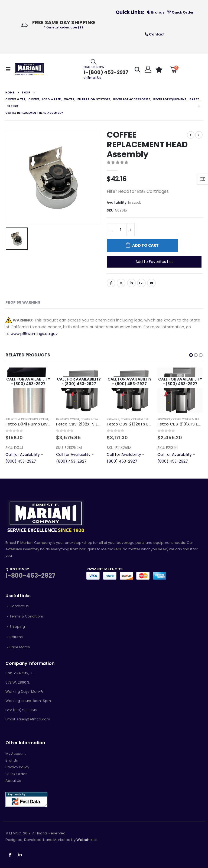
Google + (141, 283)
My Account (16, 754)
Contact (155, 34)
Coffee (44, 419)
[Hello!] (147, 69)
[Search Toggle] (94, 62)
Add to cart (145, 245)
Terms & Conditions (27, 616)
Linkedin (20, 855)
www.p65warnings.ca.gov (34, 334)
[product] (28, 390)
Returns (16, 637)
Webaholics (87, 840)
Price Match (20, 647)
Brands (156, 12)
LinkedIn (131, 283)
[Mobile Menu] (10, 69)
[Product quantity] (121, 230)
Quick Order (180, 12)
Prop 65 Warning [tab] (23, 302)
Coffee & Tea (89, 419)
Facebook (111, 283)
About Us (13, 781)
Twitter (121, 283)
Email (151, 283)
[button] (191, 355)
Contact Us (19, 606)
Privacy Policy (17, 767)
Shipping (17, 627)
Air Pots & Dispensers (22, 419)
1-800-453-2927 (30, 576)
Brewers (62, 419)
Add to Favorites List (154, 262)
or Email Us (92, 78)
